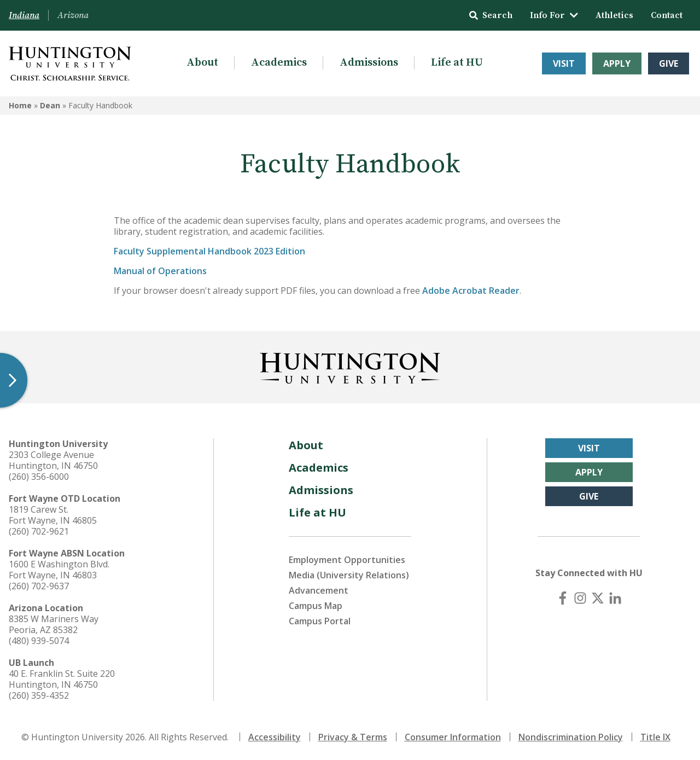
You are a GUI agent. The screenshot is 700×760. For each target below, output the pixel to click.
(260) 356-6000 (39, 477)
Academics (279, 63)
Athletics (614, 15)
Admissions (369, 63)
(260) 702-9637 (39, 586)
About (202, 63)
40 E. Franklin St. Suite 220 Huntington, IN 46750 (62, 679)
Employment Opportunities (347, 560)
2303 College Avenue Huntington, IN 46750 (53, 460)
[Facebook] (563, 598)
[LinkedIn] (615, 598)
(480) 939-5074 (39, 641)
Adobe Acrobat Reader (471, 291)
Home (20, 105)
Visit (564, 63)
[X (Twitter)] (598, 598)
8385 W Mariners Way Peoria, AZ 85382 (54, 624)
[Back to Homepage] (350, 366)
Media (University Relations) (349, 575)
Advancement (319, 590)
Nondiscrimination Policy (571, 737)
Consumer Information (453, 737)
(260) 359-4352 (39, 695)
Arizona (73, 15)
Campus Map (316, 606)
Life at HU (457, 63)
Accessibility (275, 737)
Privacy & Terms (353, 737)
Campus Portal (320, 621)
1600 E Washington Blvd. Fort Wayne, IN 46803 (59, 570)
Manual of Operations (160, 271)
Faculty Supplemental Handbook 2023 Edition (209, 251)
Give (669, 63)
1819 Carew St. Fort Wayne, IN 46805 (53, 515)
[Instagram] (580, 598)
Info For (554, 15)
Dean (50, 105)
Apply (617, 63)
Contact (667, 15)
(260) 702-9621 (39, 531)
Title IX (655, 737)
